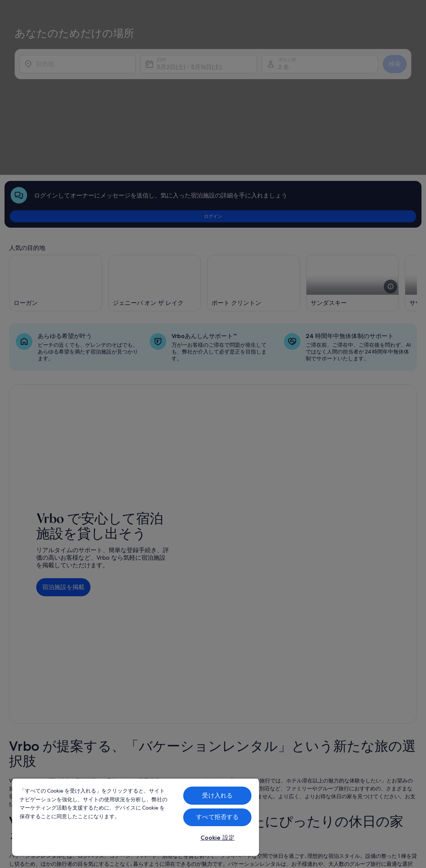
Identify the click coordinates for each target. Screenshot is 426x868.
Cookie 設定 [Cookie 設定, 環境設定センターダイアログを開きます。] (218, 838)
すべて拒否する (217, 817)
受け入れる (217, 795)
